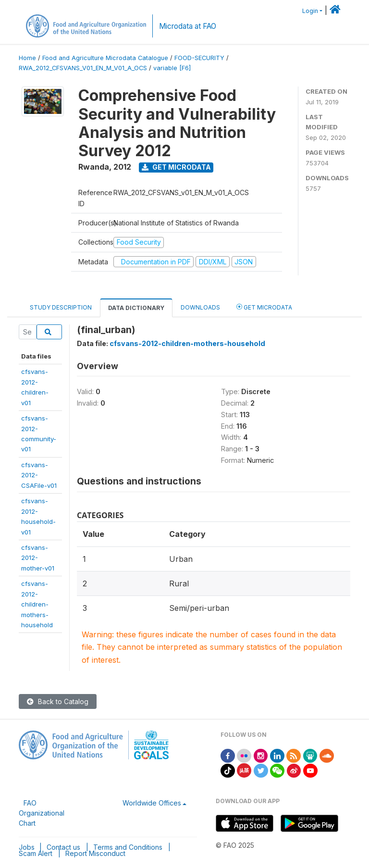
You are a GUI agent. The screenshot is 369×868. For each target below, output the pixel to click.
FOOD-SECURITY (199, 58)
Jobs (27, 847)
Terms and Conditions (128, 847)
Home (27, 58)
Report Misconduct (95, 853)
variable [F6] (172, 68)
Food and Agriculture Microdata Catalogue (105, 58)
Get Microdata (176, 167)
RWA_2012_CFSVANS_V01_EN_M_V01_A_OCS (83, 68)
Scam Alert (36, 853)
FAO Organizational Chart (42, 813)
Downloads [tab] (200, 307)
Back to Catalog (58, 701)
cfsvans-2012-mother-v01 (38, 558)
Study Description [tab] (61, 307)
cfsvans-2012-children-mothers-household (37, 604)
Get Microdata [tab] (264, 307)
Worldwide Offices (152, 803)
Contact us (63, 847)
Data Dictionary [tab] (136, 308)
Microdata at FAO (188, 26)
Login (310, 11)
